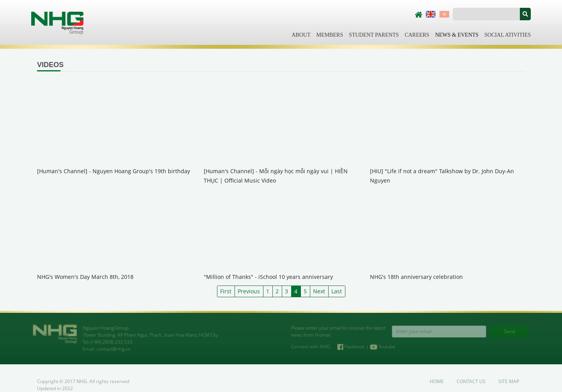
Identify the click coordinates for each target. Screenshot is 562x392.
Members (329, 35)
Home (437, 385)
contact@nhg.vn (110, 349)
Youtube (386, 347)
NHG (82, 385)
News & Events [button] (457, 35)
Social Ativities (508, 35)
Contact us (471, 385)
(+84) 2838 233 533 (108, 342)
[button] (525, 14)
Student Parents (374, 35)
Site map (509, 385)
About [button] (301, 35)
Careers (417, 35)
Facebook (355, 347)
